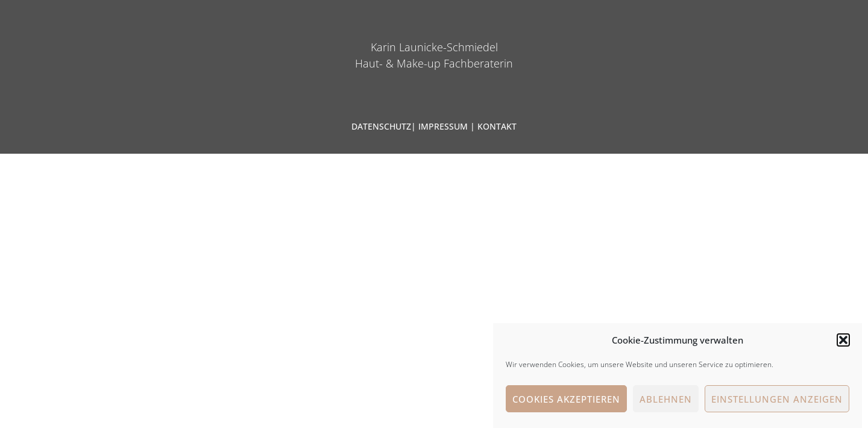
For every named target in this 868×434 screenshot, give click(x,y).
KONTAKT (497, 126)
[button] (843, 340)
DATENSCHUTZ (381, 126)
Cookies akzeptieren (566, 399)
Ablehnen (666, 399)
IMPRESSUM (443, 126)
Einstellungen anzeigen (777, 399)
